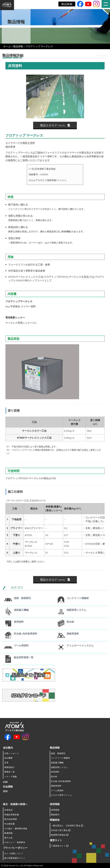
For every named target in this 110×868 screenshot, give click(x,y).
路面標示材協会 (60, 835)
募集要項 (55, 815)
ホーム (7, 46)
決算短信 (8, 810)
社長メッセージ (12, 753)
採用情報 (55, 810)
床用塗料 (19, 622)
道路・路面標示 (22, 598)
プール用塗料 (21, 645)
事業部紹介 (9, 767)
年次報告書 (9, 824)
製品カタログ (55, 125)
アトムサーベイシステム (80, 645)
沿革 (6, 763)
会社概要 (8, 758)
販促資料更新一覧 (24, 657)
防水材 (70, 622)
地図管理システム (76, 610)
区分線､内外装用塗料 (26, 634)
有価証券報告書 (12, 815)
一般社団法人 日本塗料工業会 (67, 826)
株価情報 (8, 833)
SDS (5, 791)
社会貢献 (8, 787)
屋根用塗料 (73, 634)
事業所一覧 (9, 772)
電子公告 (8, 838)
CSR (5, 782)
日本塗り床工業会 (61, 830)
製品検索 (67, 4)
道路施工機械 (21, 610)
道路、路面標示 (58, 753)
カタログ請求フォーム (61, 795)
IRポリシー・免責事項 (15, 842)
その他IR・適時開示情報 (16, 828)
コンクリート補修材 (78, 598)
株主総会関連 (11, 819)
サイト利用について (14, 853)
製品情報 (18, 46)
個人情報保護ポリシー (15, 858)
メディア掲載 (11, 777)
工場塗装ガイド (60, 846)
